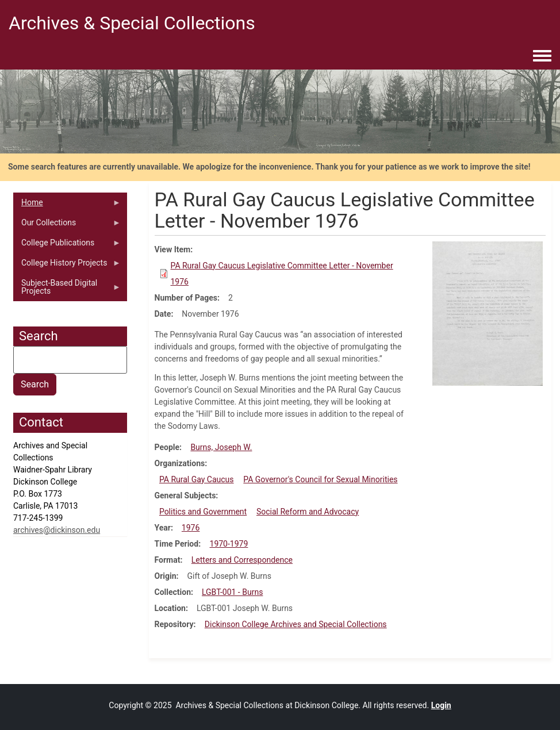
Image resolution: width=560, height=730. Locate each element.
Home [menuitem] (67, 205)
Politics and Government (203, 512)
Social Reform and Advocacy (308, 512)
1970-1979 (229, 544)
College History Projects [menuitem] (67, 266)
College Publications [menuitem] (67, 245)
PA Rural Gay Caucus (197, 479)
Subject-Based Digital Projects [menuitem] (67, 290)
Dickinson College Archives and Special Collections (296, 624)
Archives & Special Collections (132, 23)
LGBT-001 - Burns (232, 592)
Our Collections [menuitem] (67, 225)
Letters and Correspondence (242, 560)
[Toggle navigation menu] (542, 56)
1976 (191, 528)
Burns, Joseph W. (221, 447)
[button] (488, 313)
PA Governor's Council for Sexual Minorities (320, 479)
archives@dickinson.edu (57, 530)
